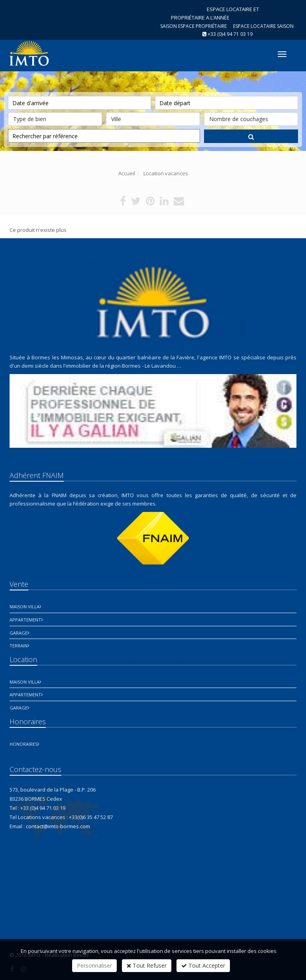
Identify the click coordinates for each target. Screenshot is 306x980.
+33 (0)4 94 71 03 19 (230, 34)
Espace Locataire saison (263, 26)
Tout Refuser (147, 965)
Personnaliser (94, 965)
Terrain (19, 646)
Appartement (25, 620)
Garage (19, 633)
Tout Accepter (203, 965)
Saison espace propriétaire (193, 26)
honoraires (24, 744)
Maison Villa (25, 607)
